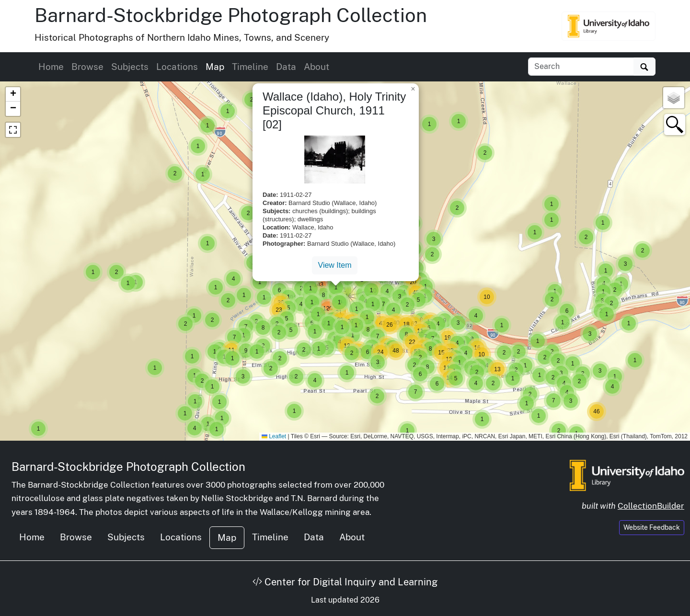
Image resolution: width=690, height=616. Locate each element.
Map (215, 67)
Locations (177, 67)
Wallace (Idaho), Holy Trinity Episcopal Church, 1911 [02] (334, 110)
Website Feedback (652, 527)
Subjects (130, 67)
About (316, 67)
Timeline (250, 67)
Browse (87, 67)
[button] (38, 429)
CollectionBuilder (651, 506)
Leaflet (274, 436)
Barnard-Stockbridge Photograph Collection (231, 15)
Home (51, 67)
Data (286, 67)
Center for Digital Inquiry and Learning (345, 582)
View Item (335, 265)
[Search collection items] (581, 67)
